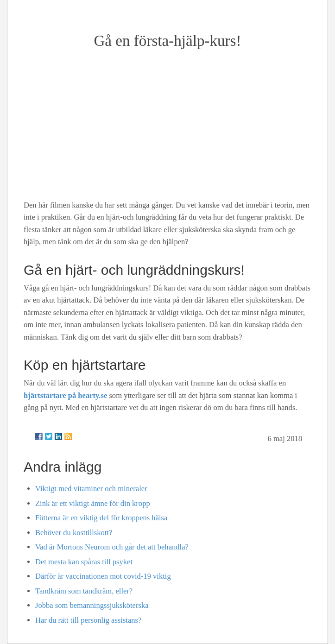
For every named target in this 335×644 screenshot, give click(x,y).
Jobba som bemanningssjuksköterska (92, 605)
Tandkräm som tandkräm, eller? (84, 591)
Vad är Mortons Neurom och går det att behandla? (112, 547)
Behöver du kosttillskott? (74, 533)
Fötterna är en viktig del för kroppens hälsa (101, 518)
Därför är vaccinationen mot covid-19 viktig (103, 576)
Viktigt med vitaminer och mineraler (91, 489)
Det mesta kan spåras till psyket (84, 562)
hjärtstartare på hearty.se (65, 395)
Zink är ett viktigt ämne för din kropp (93, 503)
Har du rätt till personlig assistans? (88, 620)
